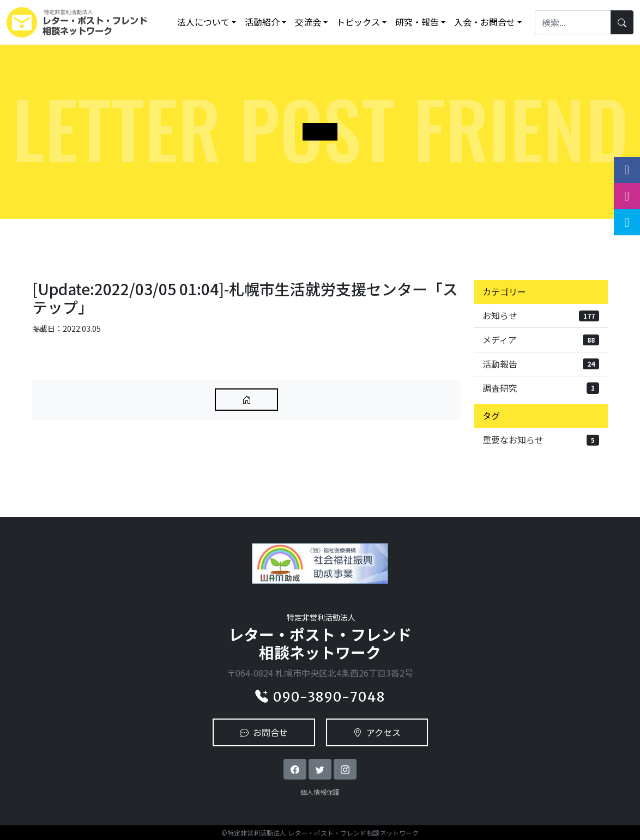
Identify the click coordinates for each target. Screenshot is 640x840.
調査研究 (541, 388)
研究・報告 (417, 22)
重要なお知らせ (541, 440)
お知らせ (541, 315)
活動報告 (541, 364)
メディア (541, 339)
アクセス (377, 732)
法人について (203, 22)
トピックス (358, 22)
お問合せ (264, 732)
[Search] (573, 22)
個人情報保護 (320, 792)
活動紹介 (262, 22)
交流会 (308, 22)
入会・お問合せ (485, 22)
